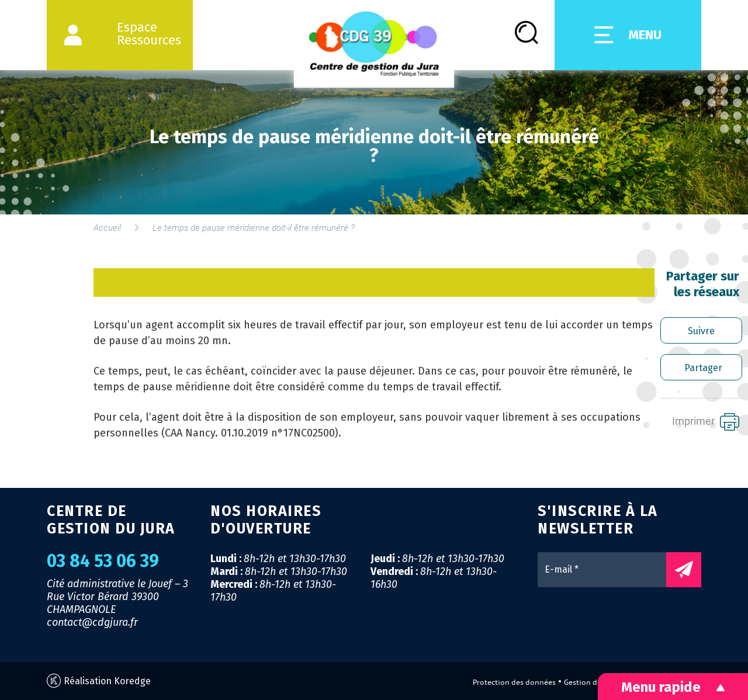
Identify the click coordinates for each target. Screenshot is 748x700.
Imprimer (706, 422)
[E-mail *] (608, 570)
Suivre (701, 331)
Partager (703, 368)
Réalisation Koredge (99, 681)
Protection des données (514, 682)
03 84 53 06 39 (103, 561)
